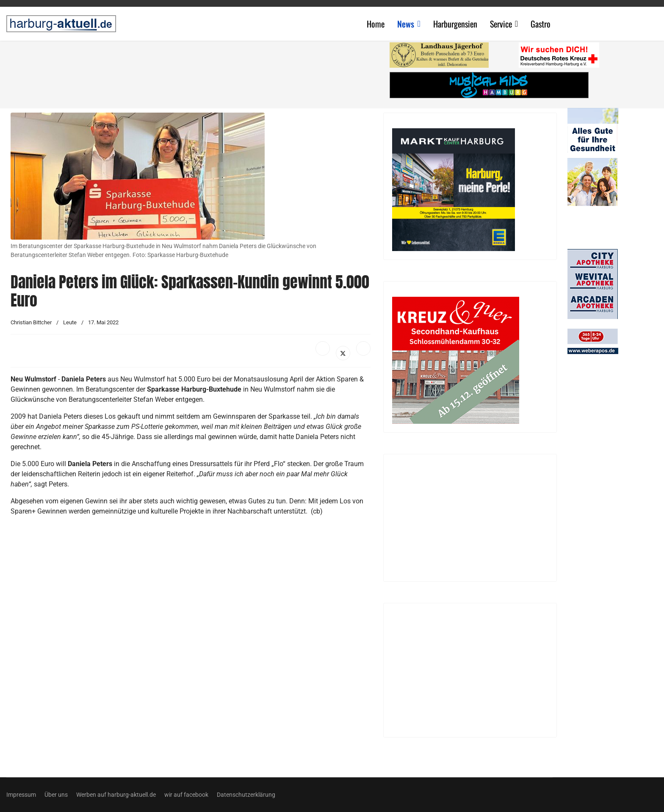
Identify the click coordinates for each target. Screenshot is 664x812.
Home (376, 24)
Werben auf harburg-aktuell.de (116, 795)
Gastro (541, 24)
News (406, 24)
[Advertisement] (195, 72)
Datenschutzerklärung (246, 795)
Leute (70, 322)
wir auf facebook (186, 795)
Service (501, 24)
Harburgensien (455, 24)
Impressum (21, 795)
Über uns (56, 795)
